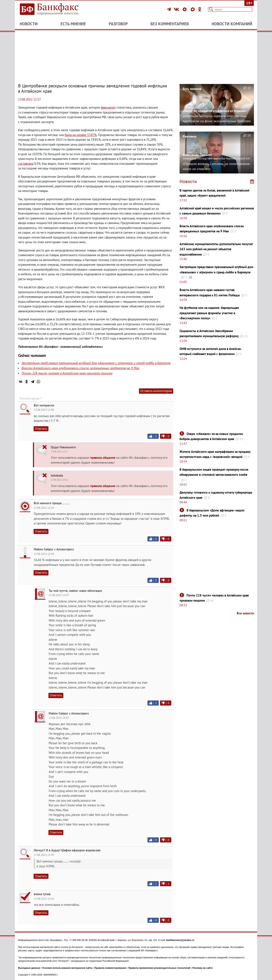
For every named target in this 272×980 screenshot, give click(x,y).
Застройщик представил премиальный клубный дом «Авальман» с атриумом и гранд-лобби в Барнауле (96, 363)
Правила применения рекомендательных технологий (159, 968)
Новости (29, 24)
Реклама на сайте (203, 968)
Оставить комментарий (156, 391)
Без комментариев (170, 24)
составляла (26, 164)
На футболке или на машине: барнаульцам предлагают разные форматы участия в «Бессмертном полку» (209, 313)
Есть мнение (73, 24)
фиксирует (108, 107)
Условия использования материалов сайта (67, 968)
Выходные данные (29, 968)
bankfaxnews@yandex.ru (180, 940)
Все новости (245, 613)
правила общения (103, 458)
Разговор (118, 24)
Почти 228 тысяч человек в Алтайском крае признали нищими (67, 373)
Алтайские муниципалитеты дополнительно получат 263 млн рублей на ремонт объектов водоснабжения (216, 249)
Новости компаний (232, 24)
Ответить (41, 429)
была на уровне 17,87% (81, 135)
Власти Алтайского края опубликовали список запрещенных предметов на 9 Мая (80, 368)
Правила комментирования (110, 968)
